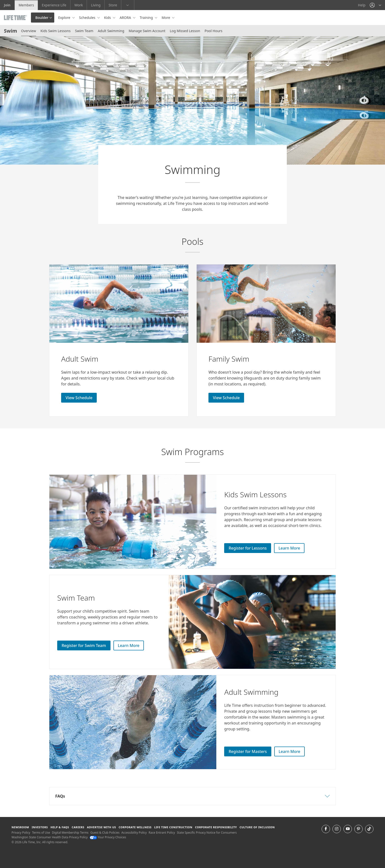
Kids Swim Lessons (56, 31)
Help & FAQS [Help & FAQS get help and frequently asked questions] (60, 827)
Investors (40, 827)
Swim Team (84, 31)
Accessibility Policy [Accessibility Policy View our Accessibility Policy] (134, 833)
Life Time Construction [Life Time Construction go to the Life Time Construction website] (173, 827)
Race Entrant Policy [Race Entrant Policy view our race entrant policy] (162, 833)
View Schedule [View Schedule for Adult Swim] (79, 398)
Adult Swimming (111, 31)
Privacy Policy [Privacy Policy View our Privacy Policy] (21, 833)
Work (79, 5)
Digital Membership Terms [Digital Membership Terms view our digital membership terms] (70, 833)
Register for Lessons (248, 548)
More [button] (166, 18)
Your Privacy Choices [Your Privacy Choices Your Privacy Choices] (108, 837)
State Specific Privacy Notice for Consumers (207, 833)
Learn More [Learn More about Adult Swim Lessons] (289, 751)
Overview (29, 31)
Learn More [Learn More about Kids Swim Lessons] (289, 548)
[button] (375, 5)
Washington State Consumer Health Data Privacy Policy (50, 837)
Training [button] (147, 18)
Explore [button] (65, 18)
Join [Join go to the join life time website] (7, 5)
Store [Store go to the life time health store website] (113, 5)
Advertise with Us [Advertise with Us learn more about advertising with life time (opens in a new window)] (101, 827)
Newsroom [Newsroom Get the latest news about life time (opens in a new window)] (20, 827)
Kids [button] (108, 18)
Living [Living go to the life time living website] (96, 5)
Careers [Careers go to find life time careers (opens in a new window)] (78, 827)
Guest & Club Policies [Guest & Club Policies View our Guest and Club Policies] (105, 833)
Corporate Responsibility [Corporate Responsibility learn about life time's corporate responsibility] (216, 827)
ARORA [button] (126, 18)
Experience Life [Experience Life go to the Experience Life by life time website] (54, 5)
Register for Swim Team (84, 645)
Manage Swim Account (147, 31)
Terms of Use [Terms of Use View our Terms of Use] (41, 833)
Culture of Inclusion (257, 827)
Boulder (42, 18)
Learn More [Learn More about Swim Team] (129, 645)
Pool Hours (213, 31)
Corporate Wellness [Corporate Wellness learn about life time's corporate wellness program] (135, 827)
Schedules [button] (88, 18)
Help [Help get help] (362, 5)
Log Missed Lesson (185, 31)
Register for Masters (248, 751)
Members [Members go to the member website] (26, 5)
